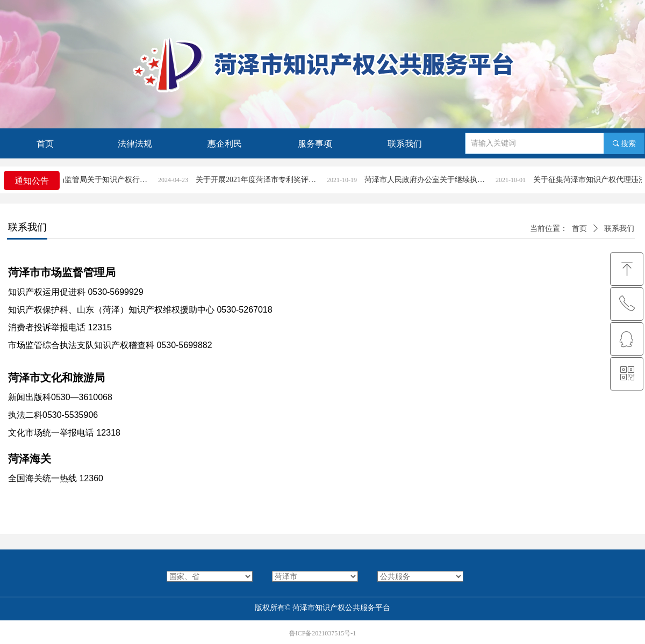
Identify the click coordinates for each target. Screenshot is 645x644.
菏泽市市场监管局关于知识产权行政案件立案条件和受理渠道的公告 (99, 180)
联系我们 (619, 229)
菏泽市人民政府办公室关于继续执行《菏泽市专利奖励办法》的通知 (436, 180)
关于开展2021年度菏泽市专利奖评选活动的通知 (268, 180)
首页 (579, 229)
